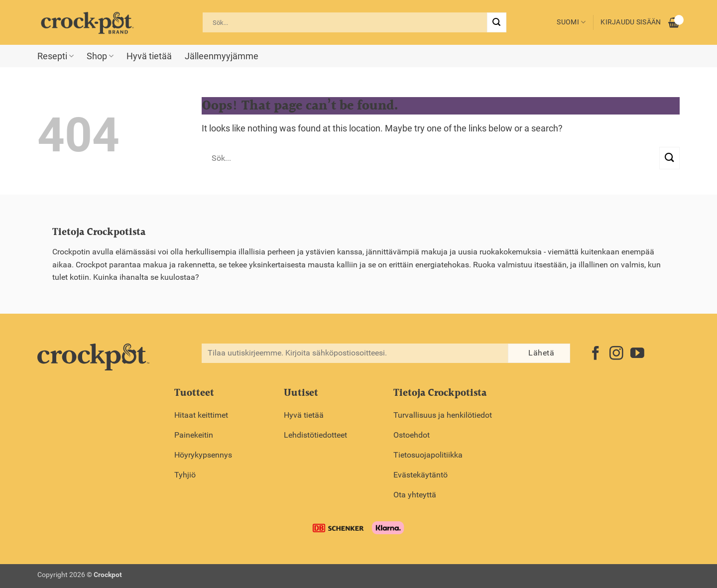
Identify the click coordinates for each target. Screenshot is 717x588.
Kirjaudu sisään (631, 22)
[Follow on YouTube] (637, 354)
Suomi (571, 22)
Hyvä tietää (149, 56)
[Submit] (496, 22)
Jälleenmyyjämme (222, 56)
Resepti (56, 56)
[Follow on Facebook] (596, 354)
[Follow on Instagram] (616, 354)
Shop (100, 56)
